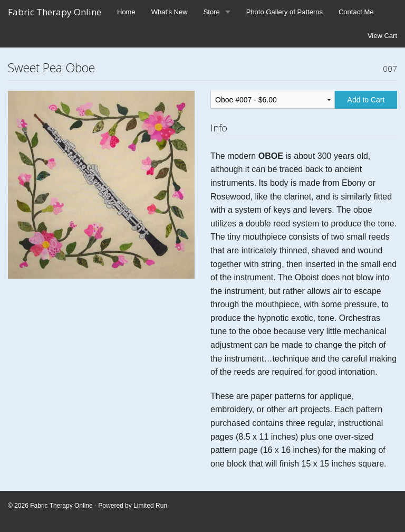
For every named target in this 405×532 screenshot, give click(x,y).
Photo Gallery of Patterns (285, 12)
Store (212, 12)
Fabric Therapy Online (55, 12)
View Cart (382, 36)
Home (126, 12)
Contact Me (356, 12)
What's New (170, 12)
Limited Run (150, 506)
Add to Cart (366, 100)
